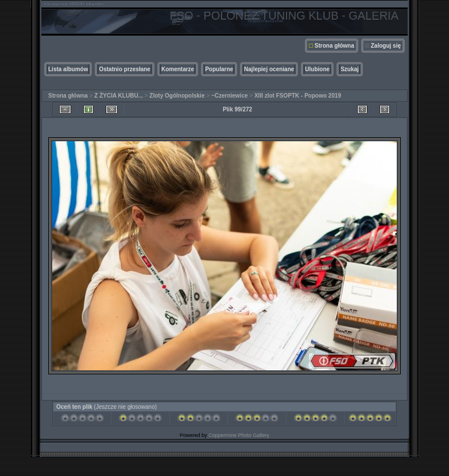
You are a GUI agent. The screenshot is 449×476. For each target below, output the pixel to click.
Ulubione (317, 69)
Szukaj (350, 69)
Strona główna (334, 46)
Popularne (219, 69)
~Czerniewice (230, 96)
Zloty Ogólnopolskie (177, 96)
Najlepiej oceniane (269, 69)
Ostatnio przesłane (124, 69)
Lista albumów (68, 69)
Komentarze (178, 69)
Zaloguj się (386, 46)
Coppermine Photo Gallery (239, 435)
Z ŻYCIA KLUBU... (119, 96)
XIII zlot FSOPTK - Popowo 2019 (298, 96)
